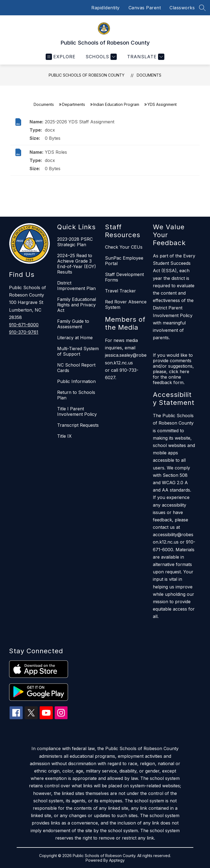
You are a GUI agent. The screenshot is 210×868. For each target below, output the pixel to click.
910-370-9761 (24, 332)
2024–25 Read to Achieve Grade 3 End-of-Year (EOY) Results (77, 264)
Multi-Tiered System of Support (78, 351)
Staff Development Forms (124, 277)
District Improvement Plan (76, 286)
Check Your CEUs (124, 247)
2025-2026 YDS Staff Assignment (80, 122)
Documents (149, 75)
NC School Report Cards (76, 368)
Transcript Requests (78, 425)
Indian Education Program (116, 104)
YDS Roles (56, 152)
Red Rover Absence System (126, 304)
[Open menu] (61, 57)
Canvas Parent (145, 8)
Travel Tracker (120, 291)
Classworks (182, 8)
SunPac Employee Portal (124, 261)
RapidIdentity (106, 8)
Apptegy (117, 860)
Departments (74, 104)
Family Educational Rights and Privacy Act (77, 305)
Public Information (76, 381)
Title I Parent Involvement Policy (77, 411)
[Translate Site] (145, 57)
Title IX (64, 436)
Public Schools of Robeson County (87, 75)
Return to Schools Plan (76, 395)
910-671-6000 (24, 325)
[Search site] (202, 8)
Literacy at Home (75, 338)
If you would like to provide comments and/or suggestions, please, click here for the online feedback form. (173, 369)
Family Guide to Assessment (73, 324)
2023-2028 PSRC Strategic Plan (75, 242)
